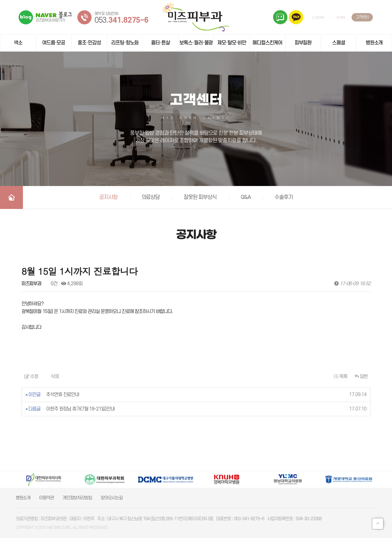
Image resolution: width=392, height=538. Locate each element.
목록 (341, 377)
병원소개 (23, 498)
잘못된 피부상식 (200, 197)
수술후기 (284, 197)
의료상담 (151, 197)
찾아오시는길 (112, 498)
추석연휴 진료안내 (63, 395)
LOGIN (318, 17)
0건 (51, 284)
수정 (31, 377)
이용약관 (46, 498)
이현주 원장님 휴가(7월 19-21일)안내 (80, 409)
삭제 (52, 377)
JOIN (341, 17)
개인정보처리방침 (77, 498)
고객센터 (362, 17)
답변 (361, 377)
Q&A (246, 197)
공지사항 (108, 197)
